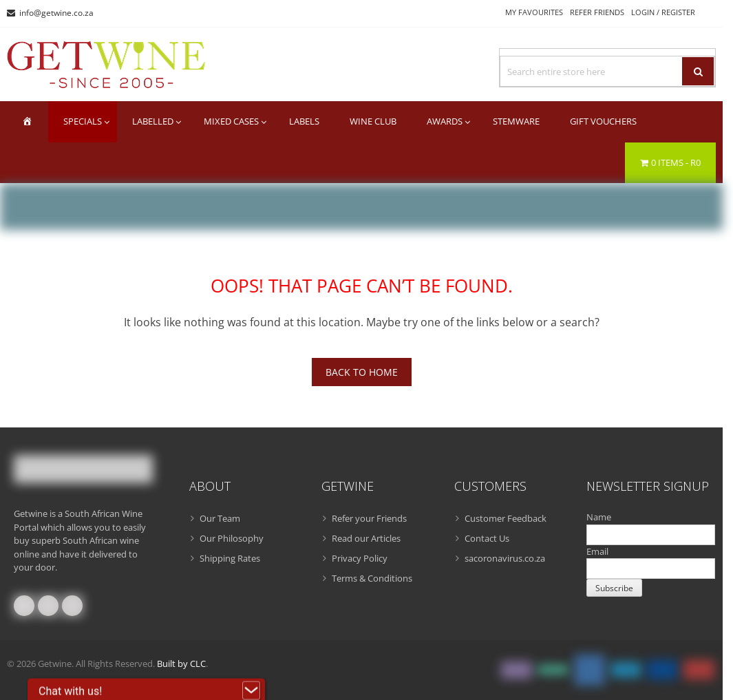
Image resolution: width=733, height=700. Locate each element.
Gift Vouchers (603, 121)
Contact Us (487, 538)
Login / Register (663, 12)
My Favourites (534, 12)
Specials (83, 121)
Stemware (516, 121)
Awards (445, 121)
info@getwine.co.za (56, 13)
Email (597, 551)
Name (599, 517)
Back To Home (362, 372)
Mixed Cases (231, 121)
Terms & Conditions (372, 578)
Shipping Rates (230, 558)
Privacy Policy (360, 558)
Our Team (220, 518)
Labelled (153, 121)
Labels (304, 121)
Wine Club (373, 121)
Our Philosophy (232, 538)
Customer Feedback (506, 518)
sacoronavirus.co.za (505, 558)
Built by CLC (181, 664)
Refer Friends (597, 12)
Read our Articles (366, 538)
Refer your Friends (369, 518)
